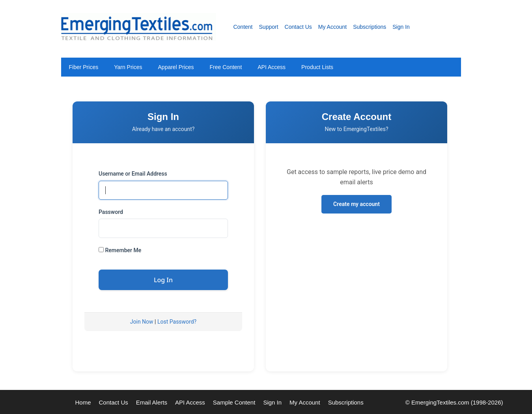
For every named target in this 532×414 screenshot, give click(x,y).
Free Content (226, 67)
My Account (332, 27)
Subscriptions (370, 27)
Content (243, 27)
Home (83, 402)
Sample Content (234, 402)
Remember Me (120, 250)
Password (111, 212)
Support (269, 27)
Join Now (142, 322)
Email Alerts (152, 402)
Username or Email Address (133, 174)
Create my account (357, 204)
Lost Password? (177, 322)
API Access (272, 67)
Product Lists (317, 67)
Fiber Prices (84, 67)
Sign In (401, 27)
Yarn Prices (128, 67)
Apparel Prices (176, 67)
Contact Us (298, 27)
